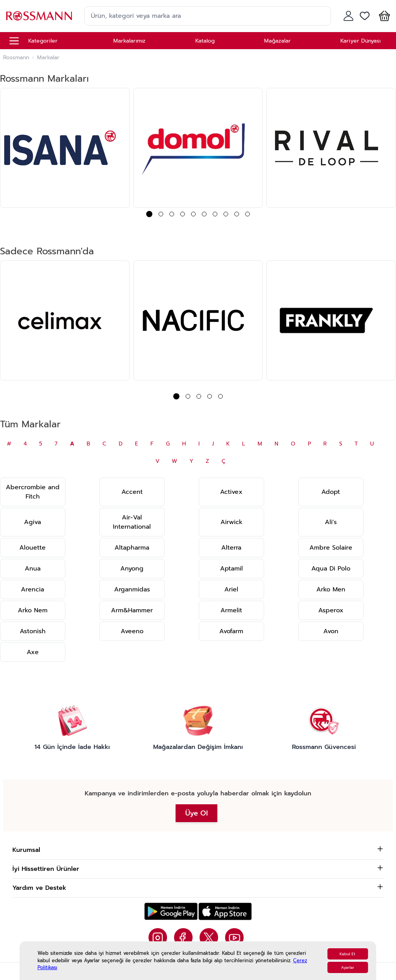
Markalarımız (129, 41)
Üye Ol (196, 813)
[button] (383, 16)
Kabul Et (347, 954)
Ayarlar (348, 967)
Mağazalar (277, 41)
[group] (65, 148)
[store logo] (39, 16)
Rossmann (16, 58)
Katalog (205, 41)
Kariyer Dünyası (360, 41)
